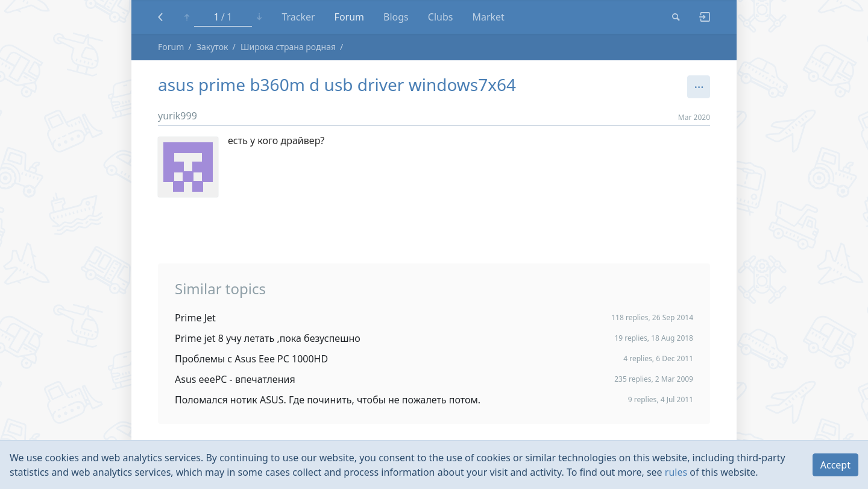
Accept (835, 465)
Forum (349, 17)
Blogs (396, 17)
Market (488, 17)
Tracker (298, 17)
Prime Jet (195, 318)
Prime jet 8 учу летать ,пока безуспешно (268, 338)
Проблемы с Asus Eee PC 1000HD (251, 359)
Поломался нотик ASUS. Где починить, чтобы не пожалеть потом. (328, 400)
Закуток (212, 47)
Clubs (441, 17)
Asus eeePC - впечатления (235, 379)
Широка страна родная (288, 47)
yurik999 (178, 116)
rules (676, 472)
